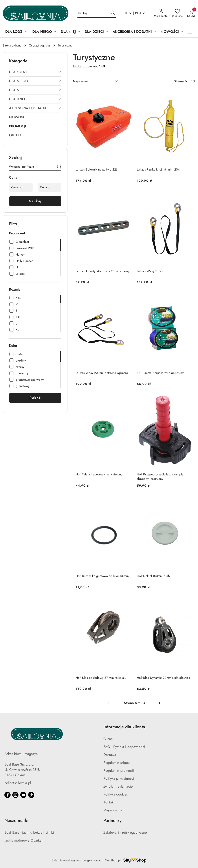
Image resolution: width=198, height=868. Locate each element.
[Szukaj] (59, 167)
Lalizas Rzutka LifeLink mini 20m (159, 169)
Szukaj (35, 201)
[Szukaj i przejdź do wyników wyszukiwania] (113, 13)
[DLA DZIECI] (97, 32)
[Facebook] (7, 795)
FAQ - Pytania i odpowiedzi (124, 747)
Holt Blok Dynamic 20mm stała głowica (163, 678)
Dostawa (110, 755)
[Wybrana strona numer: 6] (134, 703)
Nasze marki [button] (16, 821)
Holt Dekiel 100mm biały (153, 576)
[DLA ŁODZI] (17, 32)
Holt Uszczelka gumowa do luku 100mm (103, 576)
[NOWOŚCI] (172, 32)
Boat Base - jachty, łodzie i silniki (29, 832)
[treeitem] (35, 72)
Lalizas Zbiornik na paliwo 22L (96, 169)
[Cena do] (50, 187)
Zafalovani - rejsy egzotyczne (125, 832)
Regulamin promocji (119, 771)
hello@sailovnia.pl (18, 783)
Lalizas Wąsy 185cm (151, 271)
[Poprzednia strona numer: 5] (110, 703)
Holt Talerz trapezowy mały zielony (99, 474)
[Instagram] (15, 795)
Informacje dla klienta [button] (124, 727)
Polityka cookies (116, 794)
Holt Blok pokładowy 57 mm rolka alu (101, 678)
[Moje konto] (161, 13)
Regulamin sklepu (117, 763)
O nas (108, 739)
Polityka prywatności (119, 778)
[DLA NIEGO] (44, 32)
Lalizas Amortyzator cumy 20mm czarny (102, 271)
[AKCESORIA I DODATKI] (134, 32)
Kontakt (109, 802)
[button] (190, 32)
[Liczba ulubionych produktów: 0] (177, 13)
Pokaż (35, 398)
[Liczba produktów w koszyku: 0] (191, 13)
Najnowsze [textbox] (80, 81)
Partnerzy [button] (112, 821)
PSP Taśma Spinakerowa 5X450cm (161, 373)
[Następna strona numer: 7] (158, 703)
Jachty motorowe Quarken (24, 840)
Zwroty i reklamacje (118, 786)
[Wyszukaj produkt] (97, 13)
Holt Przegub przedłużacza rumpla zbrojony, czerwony (160, 477)
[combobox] (96, 81)
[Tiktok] (31, 795)
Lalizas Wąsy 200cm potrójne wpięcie (102, 373)
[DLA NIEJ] (70, 32)
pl (128, 13)
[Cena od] (21, 187)
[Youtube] (23, 795)
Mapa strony (113, 810)
